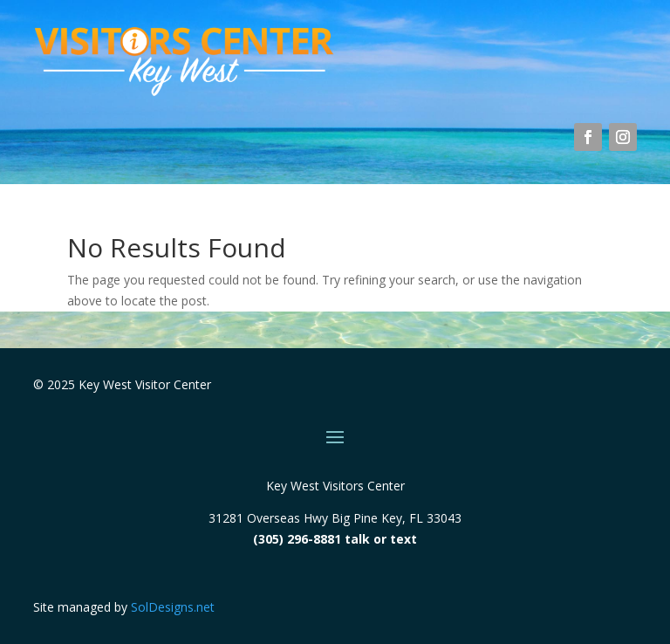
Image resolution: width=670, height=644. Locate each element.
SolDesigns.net (173, 607)
